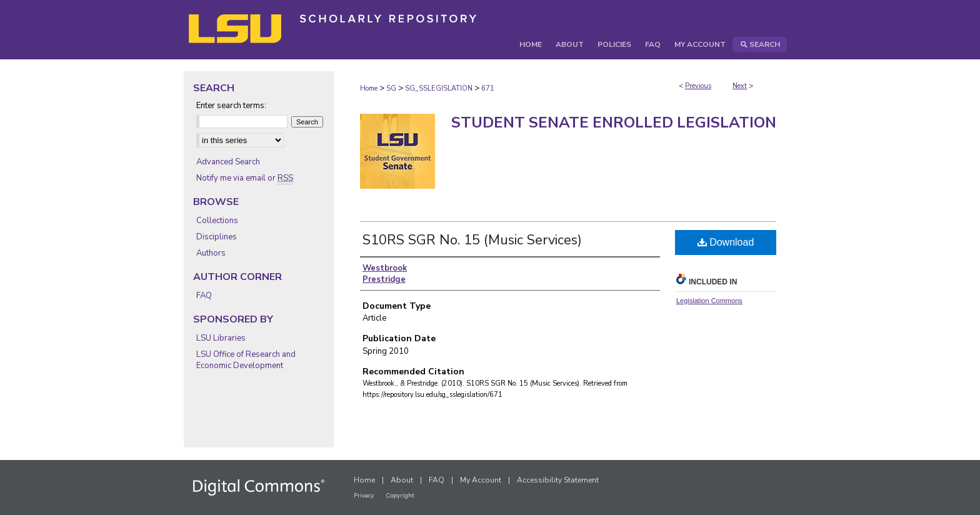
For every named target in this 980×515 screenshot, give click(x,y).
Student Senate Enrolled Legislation (614, 122)
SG (391, 88)
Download (726, 242)
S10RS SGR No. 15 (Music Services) (472, 240)
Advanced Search (228, 162)
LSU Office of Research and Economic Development (246, 360)
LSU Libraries (221, 338)
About (402, 480)
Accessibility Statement (558, 480)
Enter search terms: (231, 106)
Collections (217, 221)
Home (369, 88)
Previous (698, 86)
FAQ (204, 296)
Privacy (364, 496)
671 (488, 88)
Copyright (400, 496)
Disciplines (217, 237)
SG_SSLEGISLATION (439, 88)
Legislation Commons (709, 301)
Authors (211, 253)
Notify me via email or (245, 178)
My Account (481, 480)
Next (740, 86)
